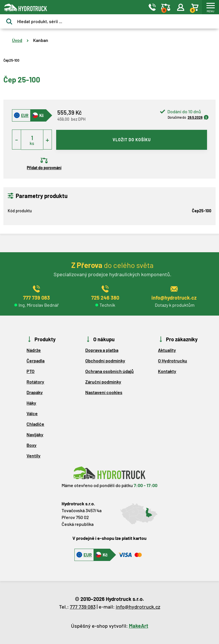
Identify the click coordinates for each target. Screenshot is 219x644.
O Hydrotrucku (173, 361)
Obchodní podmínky (105, 361)
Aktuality (167, 350)
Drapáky (35, 392)
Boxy (32, 445)
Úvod (17, 40)
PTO (31, 371)
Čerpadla (36, 361)
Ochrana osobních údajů (109, 371)
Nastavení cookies (104, 392)
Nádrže (34, 350)
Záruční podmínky (103, 382)
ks (32, 143)
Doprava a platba (102, 350)
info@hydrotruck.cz (138, 607)
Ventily (34, 456)
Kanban (41, 40)
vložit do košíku (132, 140)
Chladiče (35, 424)
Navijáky (35, 434)
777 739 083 (83, 607)
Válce (32, 413)
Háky (31, 403)
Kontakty (167, 371)
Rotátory (35, 382)
